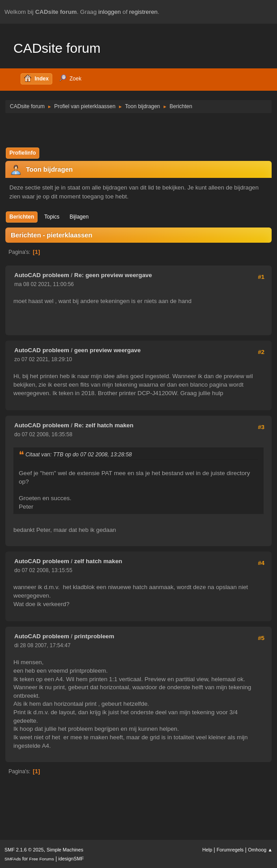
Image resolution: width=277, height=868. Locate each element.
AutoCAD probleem (42, 275)
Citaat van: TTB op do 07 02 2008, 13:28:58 (79, 455)
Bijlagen (79, 217)
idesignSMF (71, 859)
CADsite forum (57, 48)
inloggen (109, 12)
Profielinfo (23, 153)
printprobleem (94, 636)
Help (207, 850)
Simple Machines (65, 850)
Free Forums (42, 859)
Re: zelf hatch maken (104, 425)
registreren (143, 12)
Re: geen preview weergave (113, 275)
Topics (52, 217)
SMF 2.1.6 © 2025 (24, 850)
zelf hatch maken (98, 561)
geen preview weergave (107, 350)
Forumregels (230, 850)
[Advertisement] (138, 130)
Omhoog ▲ (260, 850)
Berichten (22, 217)
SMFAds (13, 859)
